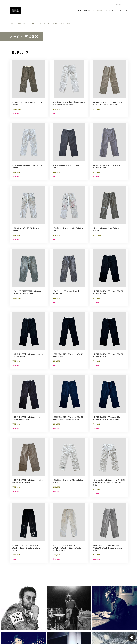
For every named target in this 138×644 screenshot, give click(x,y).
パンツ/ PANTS (52, 23)
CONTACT (111, 11)
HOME (78, 11)
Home (11, 23)
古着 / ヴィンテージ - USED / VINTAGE (30, 23)
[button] (23, 618)
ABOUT (87, 11)
